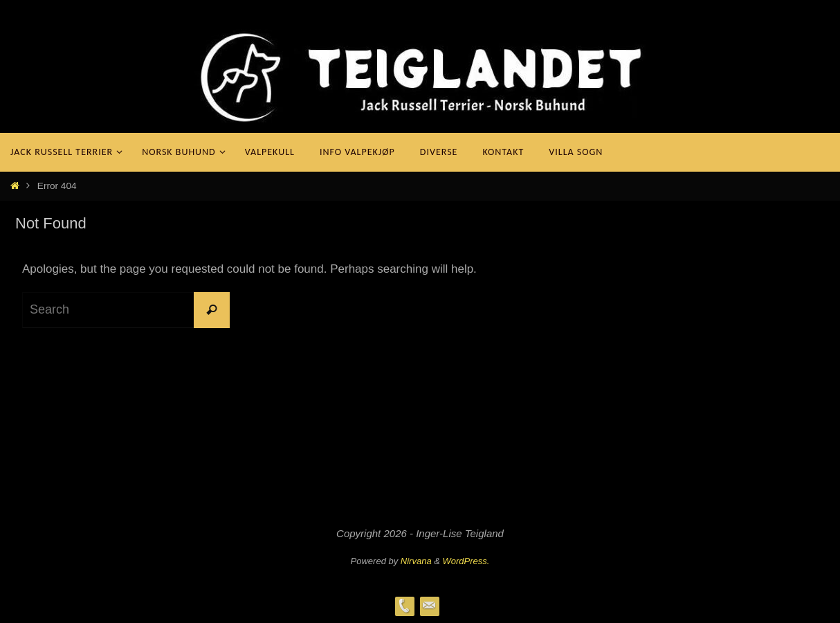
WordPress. (466, 561)
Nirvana (416, 561)
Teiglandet (84, 75)
